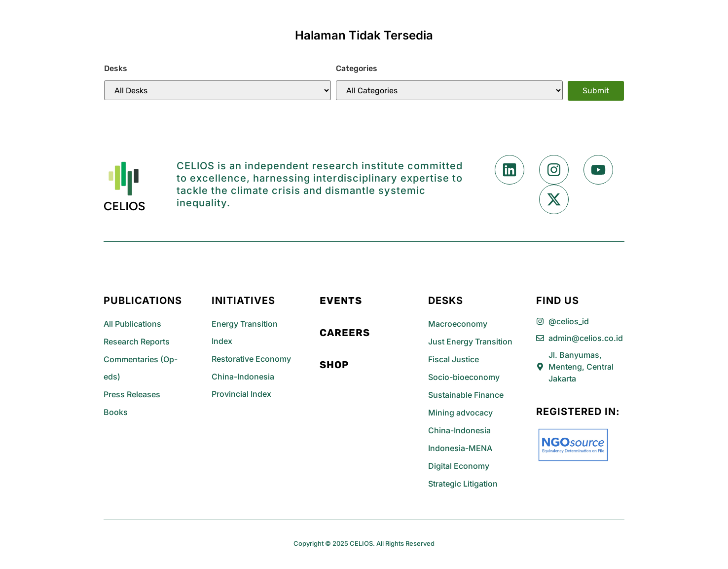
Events (341, 301)
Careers (345, 333)
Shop (334, 365)
